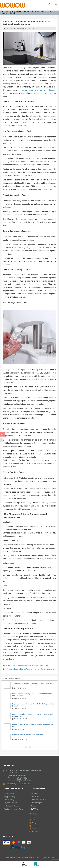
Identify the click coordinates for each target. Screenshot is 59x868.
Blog (11, 11)
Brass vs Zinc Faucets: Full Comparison (27, 735)
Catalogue (35, 864)
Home (5, 11)
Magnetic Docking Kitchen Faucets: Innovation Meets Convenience (31, 669)
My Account (24, 864)
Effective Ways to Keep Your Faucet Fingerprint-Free (29, 666)
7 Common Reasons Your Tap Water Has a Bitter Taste (33, 683)
